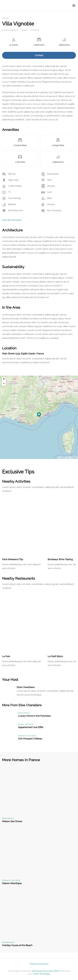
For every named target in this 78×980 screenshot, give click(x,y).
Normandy (8, 942)
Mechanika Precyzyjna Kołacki (46, 971)
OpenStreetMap (72, 458)
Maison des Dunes (12, 821)
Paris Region (26, 724)
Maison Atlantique (12, 883)
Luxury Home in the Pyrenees (34, 716)
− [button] (4, 384)
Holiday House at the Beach (17, 945)
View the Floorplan (12, 220)
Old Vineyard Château (30, 739)
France (24, 30)
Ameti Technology (42, 974)
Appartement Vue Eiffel (31, 727)
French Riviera (27, 736)
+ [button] (4, 379)
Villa (5, 18)
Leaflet (61, 458)
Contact (39, 55)
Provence (35, 30)
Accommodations (10, 30)
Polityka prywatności (39, 964)
